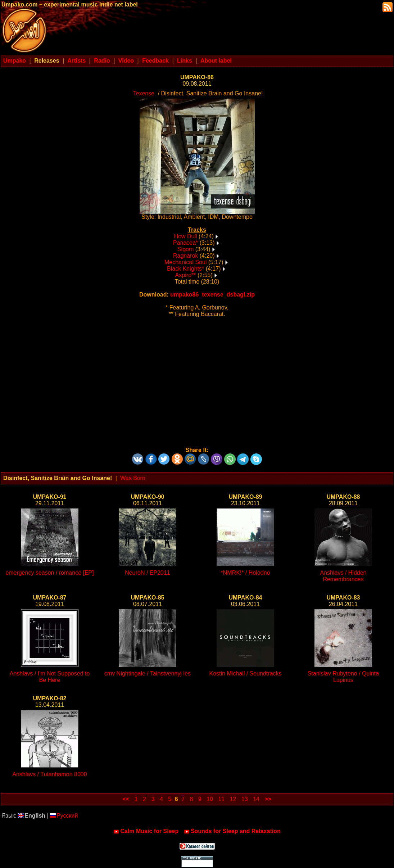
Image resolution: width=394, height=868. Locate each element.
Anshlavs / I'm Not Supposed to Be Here (50, 677)
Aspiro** (186, 275)
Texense (144, 93)
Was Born (133, 478)
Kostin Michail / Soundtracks (246, 673)
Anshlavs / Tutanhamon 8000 (49, 774)
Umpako (15, 61)
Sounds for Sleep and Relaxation (232, 831)
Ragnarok (185, 256)
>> (268, 799)
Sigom (185, 249)
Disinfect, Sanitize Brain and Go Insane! (58, 478)
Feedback (155, 61)
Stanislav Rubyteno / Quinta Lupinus (343, 677)
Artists (77, 61)
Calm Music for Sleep (146, 831)
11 (221, 799)
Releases (47, 61)
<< (126, 799)
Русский (64, 816)
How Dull (186, 236)
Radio (102, 61)
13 (245, 799)
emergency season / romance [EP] (49, 573)
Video (126, 61)
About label (216, 61)
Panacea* (185, 243)
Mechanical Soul (185, 262)
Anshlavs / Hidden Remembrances (343, 576)
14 (256, 799)
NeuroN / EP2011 (147, 573)
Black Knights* (185, 269)
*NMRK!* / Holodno (246, 573)
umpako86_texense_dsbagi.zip (212, 295)
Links (185, 61)
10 (210, 799)
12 (233, 799)
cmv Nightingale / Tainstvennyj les (148, 673)
